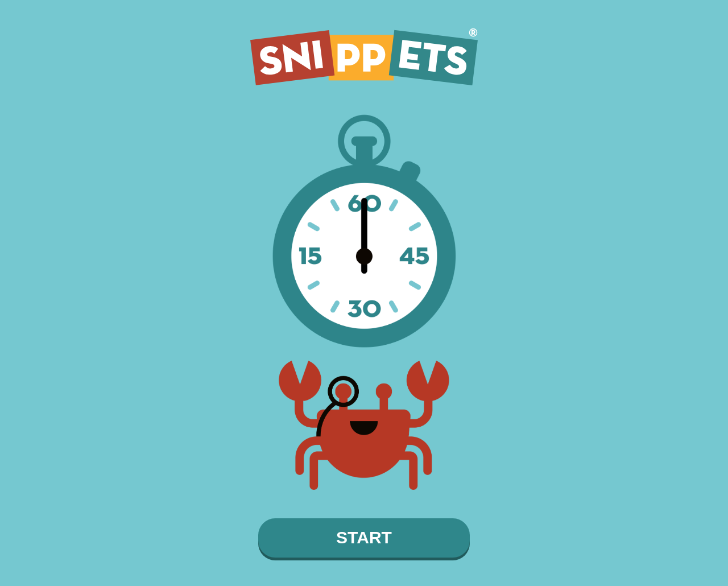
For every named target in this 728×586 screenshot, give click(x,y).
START (364, 537)
